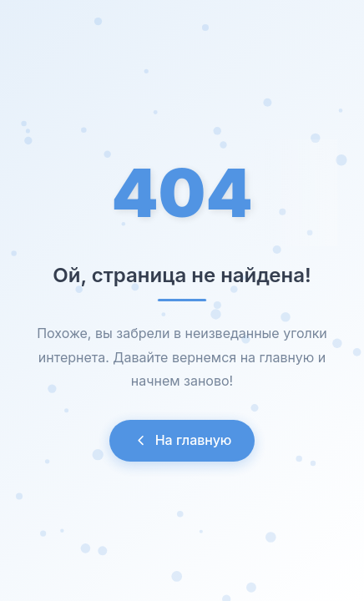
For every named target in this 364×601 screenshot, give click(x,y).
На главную (182, 440)
